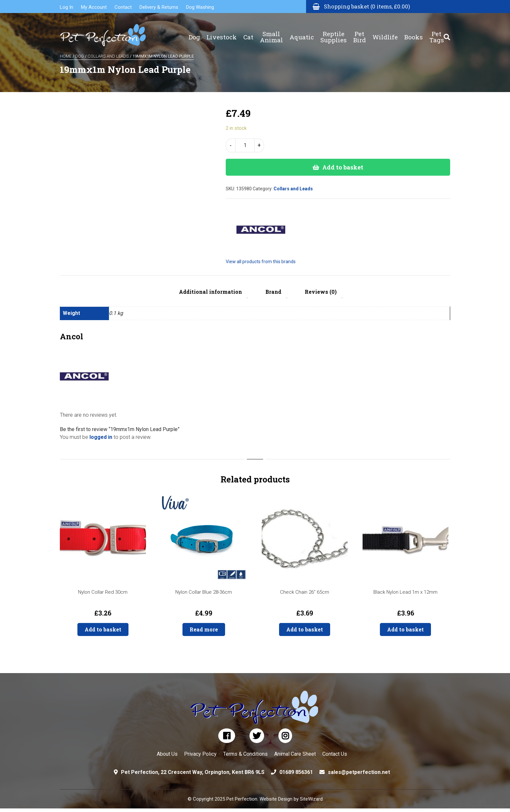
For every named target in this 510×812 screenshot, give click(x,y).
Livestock (222, 33)
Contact (123, 7)
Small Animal (271, 33)
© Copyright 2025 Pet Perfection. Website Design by (244, 799)
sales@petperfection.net (359, 772)
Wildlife (385, 33)
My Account (94, 7)
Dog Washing (200, 7)
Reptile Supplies (334, 33)
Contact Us (335, 754)
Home (66, 56)
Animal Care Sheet (295, 754)
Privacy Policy (200, 754)
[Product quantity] (245, 145)
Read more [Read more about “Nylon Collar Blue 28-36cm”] (204, 629)
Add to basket (343, 167)
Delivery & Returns (159, 7)
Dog (194, 33)
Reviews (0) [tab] (321, 292)
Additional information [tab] (210, 292)
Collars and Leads (108, 56)
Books (414, 33)
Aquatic (302, 33)
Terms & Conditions (245, 754)
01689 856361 (296, 772)
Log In (67, 7)
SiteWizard (311, 799)
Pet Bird (360, 33)
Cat (248, 33)
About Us (167, 754)
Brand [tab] (273, 292)
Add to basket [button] (103, 629)
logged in (101, 437)
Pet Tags (437, 33)
